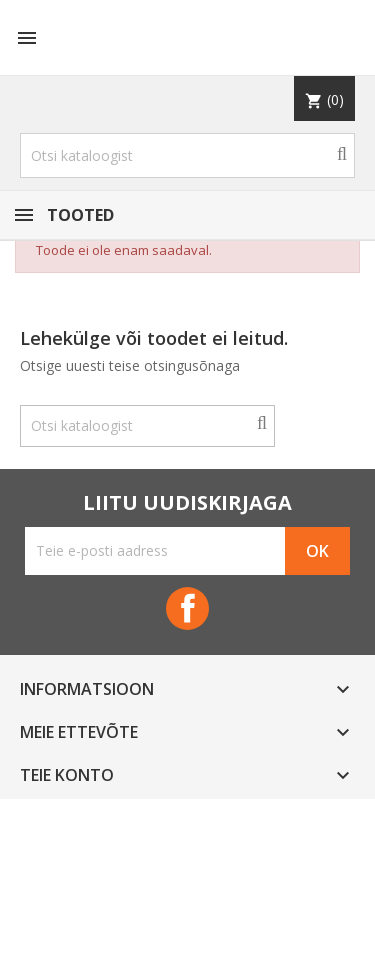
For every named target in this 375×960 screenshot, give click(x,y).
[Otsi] (187, 155)
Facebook (187, 608)
